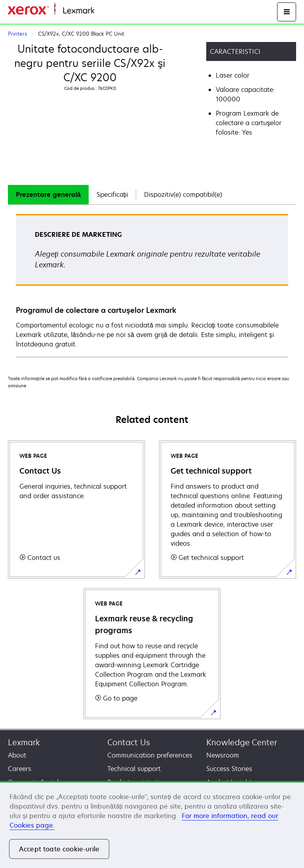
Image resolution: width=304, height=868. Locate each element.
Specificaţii (112, 194)
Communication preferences (150, 755)
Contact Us (129, 742)
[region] (152, 824)
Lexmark (24, 742)
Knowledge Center (242, 742)
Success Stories (229, 769)
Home (102, 11)
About (17, 755)
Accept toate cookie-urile (59, 849)
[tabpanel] (152, 285)
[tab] (48, 195)
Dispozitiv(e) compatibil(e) (183, 194)
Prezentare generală (48, 194)
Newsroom (223, 755)
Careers (20, 769)
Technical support (134, 769)
